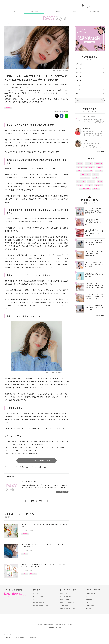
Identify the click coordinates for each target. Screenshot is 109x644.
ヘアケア (78, 81)
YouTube (89, 609)
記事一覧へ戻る (37, 501)
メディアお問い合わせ (66, 597)
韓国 (79, 171)
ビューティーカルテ (39, 603)
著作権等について (60, 624)
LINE (88, 603)
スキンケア (79, 64)
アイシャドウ (88, 171)
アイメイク (79, 72)
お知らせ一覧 (63, 594)
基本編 (100, 167)
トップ (14, 11)
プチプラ (95, 178)
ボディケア (79, 77)
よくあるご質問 (95, 11)
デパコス (80, 185)
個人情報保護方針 (49, 624)
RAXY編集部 (8, 108)
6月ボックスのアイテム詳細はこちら (36, 460)
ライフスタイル (85, 189)
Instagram (89, 600)
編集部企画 (99, 163)
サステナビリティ (32, 638)
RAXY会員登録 (90, 594)
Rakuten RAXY (13, 5)
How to (80, 163)
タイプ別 (96, 189)
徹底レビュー (85, 174)
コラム (11, 105)
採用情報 (70, 624)
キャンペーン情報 (54, 11)
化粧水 (100, 182)
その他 (78, 93)
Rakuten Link (90, 606)
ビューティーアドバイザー (41, 606)
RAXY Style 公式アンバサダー (86, 167)
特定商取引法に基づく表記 (67, 609)
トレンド (99, 171)
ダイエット (99, 185)
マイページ (36, 600)
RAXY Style (34, 11)
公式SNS (74, 11)
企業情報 (39, 624)
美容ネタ (25, 554)
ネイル (78, 85)
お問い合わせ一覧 (19, 638)
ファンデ (89, 185)
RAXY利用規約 (64, 606)
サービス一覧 (8, 638)
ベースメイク (80, 68)
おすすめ (89, 163)
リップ (95, 174)
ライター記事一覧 (62, 492)
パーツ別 (91, 182)
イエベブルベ (81, 182)
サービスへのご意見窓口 (67, 603)
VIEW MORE (100, 152)
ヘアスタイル (85, 178)
